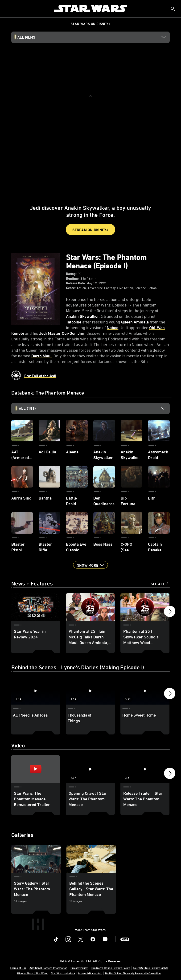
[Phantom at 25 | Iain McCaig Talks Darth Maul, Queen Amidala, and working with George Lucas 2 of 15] (90, 607)
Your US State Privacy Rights (151, 973)
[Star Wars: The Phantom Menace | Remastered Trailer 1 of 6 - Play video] (36, 775)
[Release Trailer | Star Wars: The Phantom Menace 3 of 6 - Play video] (145, 775)
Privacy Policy (79, 973)
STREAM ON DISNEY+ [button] (90, 230)
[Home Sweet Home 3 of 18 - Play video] (145, 691)
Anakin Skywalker (83, 316)
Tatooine (74, 322)
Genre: (71, 288)
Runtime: (73, 278)
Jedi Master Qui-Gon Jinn (62, 333)
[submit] (173, 9)
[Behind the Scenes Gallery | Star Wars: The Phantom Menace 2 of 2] (91, 864)
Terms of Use (18, 973)
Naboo (113, 327)
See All (158, 584)
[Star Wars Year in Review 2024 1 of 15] (36, 607)
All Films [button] (26, 37)
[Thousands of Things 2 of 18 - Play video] (90, 691)
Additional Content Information (48, 973)
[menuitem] (8, 8)
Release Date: (76, 283)
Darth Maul (41, 356)
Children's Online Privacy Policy (110, 973)
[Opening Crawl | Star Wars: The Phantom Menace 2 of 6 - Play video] (90, 775)
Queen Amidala (135, 322)
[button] (90, 565)
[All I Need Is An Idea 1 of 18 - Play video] (36, 691)
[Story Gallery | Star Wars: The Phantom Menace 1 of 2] (36, 864)
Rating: (71, 274)
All (27, 408)
